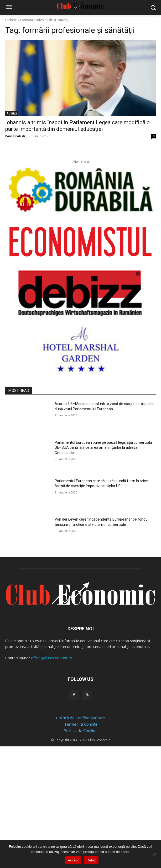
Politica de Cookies (80, 730)
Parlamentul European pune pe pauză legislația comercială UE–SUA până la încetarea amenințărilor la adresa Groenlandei (103, 448)
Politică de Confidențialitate (80, 718)
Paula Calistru (16, 136)
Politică (12, 113)
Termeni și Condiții (80, 724)
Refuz (91, 860)
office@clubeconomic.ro (52, 658)
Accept (73, 860)
